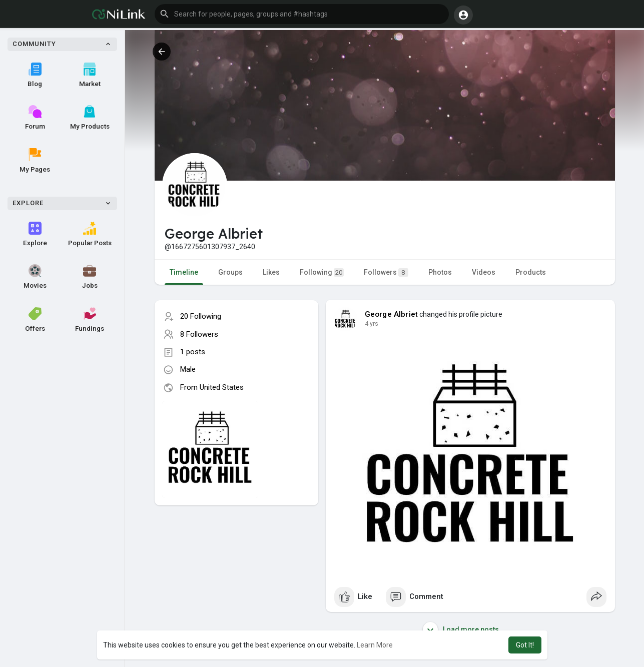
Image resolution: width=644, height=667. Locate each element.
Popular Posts (90, 234)
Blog (35, 75)
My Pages (35, 161)
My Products (90, 118)
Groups (230, 272)
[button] (302, 14)
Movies (35, 277)
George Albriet (392, 314)
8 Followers (199, 334)
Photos (440, 272)
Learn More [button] (375, 645)
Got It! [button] (525, 645)
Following (322, 272)
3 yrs (372, 324)
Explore (35, 234)
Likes (271, 272)
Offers (35, 320)
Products (531, 272)
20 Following (201, 316)
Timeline (184, 272)
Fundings (90, 320)
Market (90, 75)
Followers (386, 272)
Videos (484, 272)
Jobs (90, 277)
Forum (35, 118)
